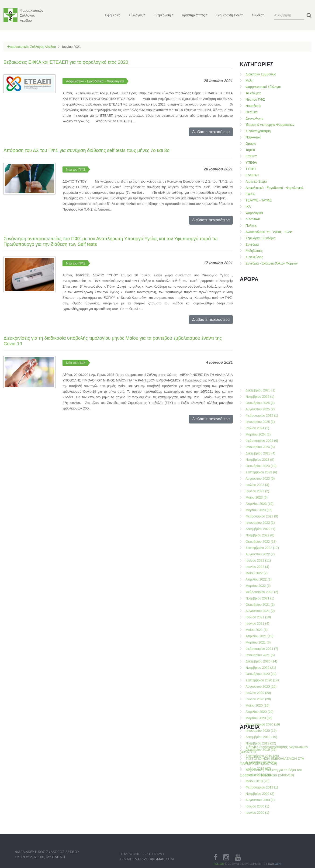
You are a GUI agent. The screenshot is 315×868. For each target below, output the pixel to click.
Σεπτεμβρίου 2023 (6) (261, 628)
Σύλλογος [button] (136, 15)
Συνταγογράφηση (258, 131)
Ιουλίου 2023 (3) (257, 641)
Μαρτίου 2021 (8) (258, 799)
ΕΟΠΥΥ (251, 156)
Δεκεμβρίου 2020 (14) (261, 818)
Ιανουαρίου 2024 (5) (260, 603)
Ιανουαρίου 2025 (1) (260, 578)
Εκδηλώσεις (254, 251)
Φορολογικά (254, 213)
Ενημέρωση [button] (162, 15)
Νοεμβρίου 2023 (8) (260, 616)
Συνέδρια (252, 244)
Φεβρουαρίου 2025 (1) (262, 572)
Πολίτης (251, 226)
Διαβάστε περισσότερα (211, 132)
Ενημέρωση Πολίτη (230, 15)
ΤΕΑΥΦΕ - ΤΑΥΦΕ (259, 200)
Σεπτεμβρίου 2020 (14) (262, 836)
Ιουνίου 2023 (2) (257, 647)
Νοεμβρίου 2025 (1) (260, 553)
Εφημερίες (113, 15)
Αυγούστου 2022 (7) (260, 710)
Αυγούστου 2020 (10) (261, 843)
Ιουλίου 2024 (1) (257, 584)
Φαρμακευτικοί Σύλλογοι (263, 87)
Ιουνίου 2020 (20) (258, 855)
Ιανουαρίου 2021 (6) (260, 811)
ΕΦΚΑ (250, 194)
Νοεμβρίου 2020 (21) (261, 824)
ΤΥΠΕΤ (251, 169)
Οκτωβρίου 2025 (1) (260, 559)
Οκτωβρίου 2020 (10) (261, 830)
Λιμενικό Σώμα (256, 181)
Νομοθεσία (253, 106)
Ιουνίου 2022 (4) (257, 723)
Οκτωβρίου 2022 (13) (261, 698)
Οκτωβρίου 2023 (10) (261, 622)
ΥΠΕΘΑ (251, 162)
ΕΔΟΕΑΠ (252, 175)
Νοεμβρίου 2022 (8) (260, 692)
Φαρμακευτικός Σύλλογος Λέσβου (31, 47)
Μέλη (249, 81)
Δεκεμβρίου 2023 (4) (260, 610)
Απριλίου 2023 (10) (259, 660)
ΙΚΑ (248, 207)
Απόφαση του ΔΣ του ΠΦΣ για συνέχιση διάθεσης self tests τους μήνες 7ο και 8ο (87, 150)
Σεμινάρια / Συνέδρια (261, 238)
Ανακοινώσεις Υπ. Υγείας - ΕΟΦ (269, 232)
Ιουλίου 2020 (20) (258, 849)
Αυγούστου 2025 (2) (260, 565)
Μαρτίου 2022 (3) (258, 742)
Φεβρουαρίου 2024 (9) (262, 597)
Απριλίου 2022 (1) (259, 736)
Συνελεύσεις (254, 257)
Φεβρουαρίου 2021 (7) (262, 805)
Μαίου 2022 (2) (256, 729)
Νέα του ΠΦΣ (76, 169)
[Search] (289, 15)
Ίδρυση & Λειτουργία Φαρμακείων (270, 125)
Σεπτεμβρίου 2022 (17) (262, 704)
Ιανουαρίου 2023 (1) (260, 679)
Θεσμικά (252, 112)
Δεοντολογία (254, 118)
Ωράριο (251, 144)
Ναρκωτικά (253, 137)
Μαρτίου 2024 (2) (258, 591)
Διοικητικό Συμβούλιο (261, 74)
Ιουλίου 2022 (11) (258, 717)
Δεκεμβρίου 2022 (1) (260, 685)
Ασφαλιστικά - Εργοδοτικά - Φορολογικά (95, 81)
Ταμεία (250, 150)
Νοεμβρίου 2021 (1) (260, 755)
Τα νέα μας (253, 93)
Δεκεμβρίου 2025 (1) (260, 547)
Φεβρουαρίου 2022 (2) (262, 748)
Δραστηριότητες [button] (193, 15)
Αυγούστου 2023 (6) (260, 635)
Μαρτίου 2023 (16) (259, 666)
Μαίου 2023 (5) (256, 654)
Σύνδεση (258, 15)
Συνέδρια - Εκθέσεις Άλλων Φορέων (272, 263)
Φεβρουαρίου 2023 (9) (262, 673)
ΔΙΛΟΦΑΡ (253, 219)
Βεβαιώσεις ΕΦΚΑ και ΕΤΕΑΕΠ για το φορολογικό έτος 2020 (66, 62)
